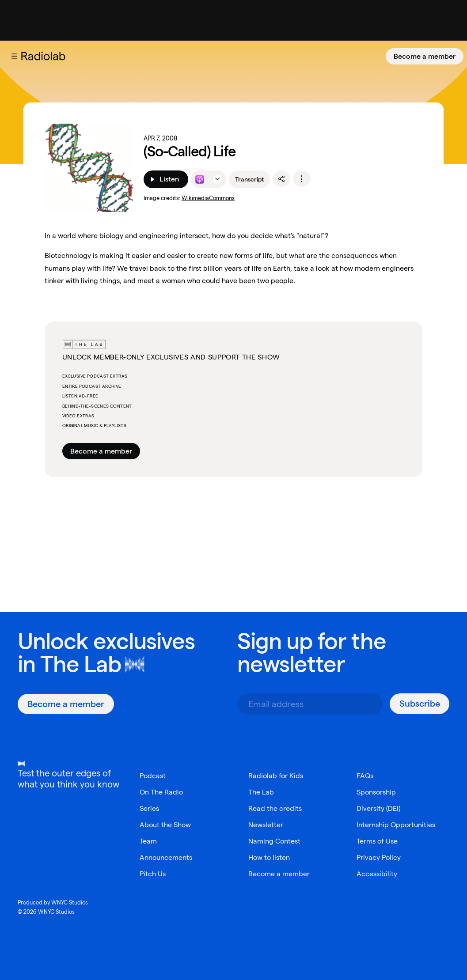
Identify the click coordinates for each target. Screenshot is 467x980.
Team (148, 841)
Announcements (166, 857)
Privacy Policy (379, 857)
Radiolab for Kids (276, 776)
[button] (14, 56)
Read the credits (275, 808)
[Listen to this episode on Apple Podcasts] (200, 179)
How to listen (269, 857)
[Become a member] (425, 56)
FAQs (365, 776)
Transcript (249, 179)
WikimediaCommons (208, 198)
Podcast (153, 776)
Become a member (425, 56)
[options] (302, 179)
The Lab (81, 664)
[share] (281, 179)
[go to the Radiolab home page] (45, 56)
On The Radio (161, 792)
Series (149, 808)
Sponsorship (376, 792)
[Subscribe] (420, 704)
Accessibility (377, 874)
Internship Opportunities (396, 825)
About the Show (165, 825)
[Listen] (166, 179)
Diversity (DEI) (378, 808)
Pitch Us (153, 874)
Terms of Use (377, 841)
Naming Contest (274, 841)
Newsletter (266, 825)
